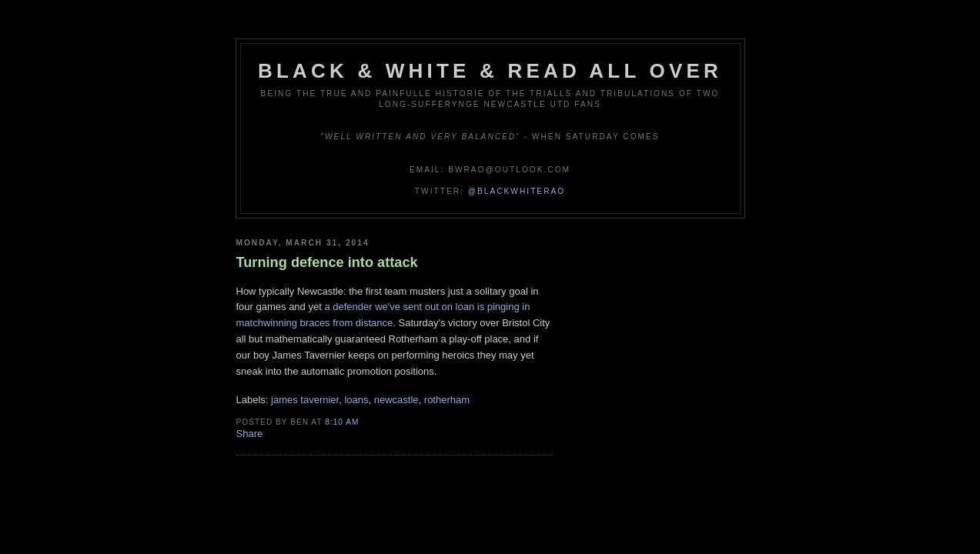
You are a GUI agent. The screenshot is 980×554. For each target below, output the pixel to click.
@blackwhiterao (517, 191)
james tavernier (305, 400)
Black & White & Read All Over (490, 71)
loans (356, 400)
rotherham (447, 400)
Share (250, 434)
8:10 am (342, 422)
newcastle (396, 400)
